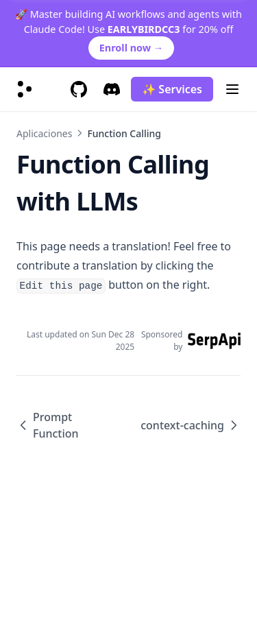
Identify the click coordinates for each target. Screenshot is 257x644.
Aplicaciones (44, 133)
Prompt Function (48, 425)
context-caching (191, 425)
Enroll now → (131, 48)
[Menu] (232, 89)
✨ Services (172, 89)
